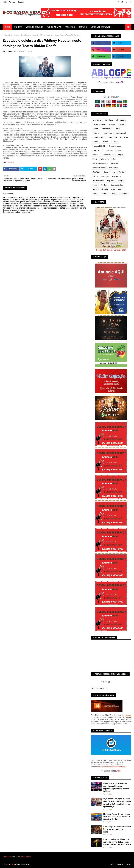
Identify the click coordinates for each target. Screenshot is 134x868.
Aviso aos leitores (99, 125)
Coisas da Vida (26, 857)
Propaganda (117, 176)
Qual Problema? (98, 181)
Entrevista (106, 142)
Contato (21, 2)
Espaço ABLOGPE (99, 146)
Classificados (107, 129)
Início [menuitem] (7, 27)
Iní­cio (5, 2)
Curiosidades (107, 133)
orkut (113, 172)
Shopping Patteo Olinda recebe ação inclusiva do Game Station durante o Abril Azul (117, 817)
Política (95, 176)
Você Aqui (125, 194)
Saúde (95, 185)
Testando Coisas (117, 189)
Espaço (116, 142)
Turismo (114, 194)
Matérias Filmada (99, 168)
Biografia (112, 125)
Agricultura (109, 120)
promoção (105, 176)
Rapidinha (111, 181)
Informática (105, 159)
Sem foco (104, 185)
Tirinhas (95, 194)
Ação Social (97, 120)
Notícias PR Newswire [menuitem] (101, 27)
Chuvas (95, 129)
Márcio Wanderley (23, 864)
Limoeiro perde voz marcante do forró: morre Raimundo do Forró (117, 829)
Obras (106, 172)
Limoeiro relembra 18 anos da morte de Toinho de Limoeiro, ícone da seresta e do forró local (117, 842)
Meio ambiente (114, 168)
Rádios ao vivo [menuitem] (54, 27)
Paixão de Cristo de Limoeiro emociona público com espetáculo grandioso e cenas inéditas (116, 787)
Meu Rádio (96, 172)
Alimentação (121, 120)
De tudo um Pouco (99, 137)
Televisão (104, 189)
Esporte (120, 150)
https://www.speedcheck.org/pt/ (113, 767)
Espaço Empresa (115, 146)
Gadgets (120, 155)
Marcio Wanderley (10, 51)
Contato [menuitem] (83, 27)
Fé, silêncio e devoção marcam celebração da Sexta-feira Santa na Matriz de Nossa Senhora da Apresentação (117, 803)
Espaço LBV (109, 150)
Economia (113, 137)
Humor (95, 159)
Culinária (96, 133)
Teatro (95, 189)
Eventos (17, 35)
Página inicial (7, 35)
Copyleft (6, 857)
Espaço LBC (97, 150)
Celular (122, 125)
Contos (118, 129)
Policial (121, 172)
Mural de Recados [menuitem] (34, 27)
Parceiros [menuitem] (70, 27)
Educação (124, 137)
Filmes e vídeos (108, 155)
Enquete (96, 142)
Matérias (115, 163)
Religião (121, 181)
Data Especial (121, 133)
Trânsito (105, 194)
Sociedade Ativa (117, 185)
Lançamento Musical (100, 163)
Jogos (115, 159)
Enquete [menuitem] (18, 27)
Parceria (12, 2)
